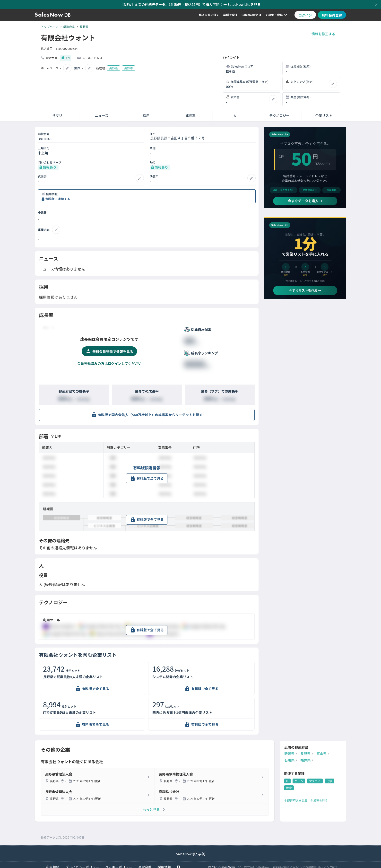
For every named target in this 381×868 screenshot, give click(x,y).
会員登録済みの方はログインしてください (109, 360)
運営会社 (145, 863)
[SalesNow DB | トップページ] (53, 15)
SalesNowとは (251, 15)
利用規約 (53, 863)
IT (287, 777)
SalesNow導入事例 (190, 850)
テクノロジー (279, 112)
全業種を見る (319, 797)
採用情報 (164, 863)
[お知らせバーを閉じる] (376, 5)
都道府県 (69, 27)
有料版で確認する (58, 195)
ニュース (102, 112)
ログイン (305, 15)
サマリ (57, 112)
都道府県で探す (209, 15)
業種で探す (230, 15)
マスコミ (315, 777)
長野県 (84, 27)
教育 (289, 784)
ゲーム (299, 777)
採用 (146, 112)
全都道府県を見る (296, 797)
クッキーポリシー (119, 863)
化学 (329, 777)
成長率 (190, 112)
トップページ (50, 27)
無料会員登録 (332, 15)
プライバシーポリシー (82, 863)
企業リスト (324, 112)
